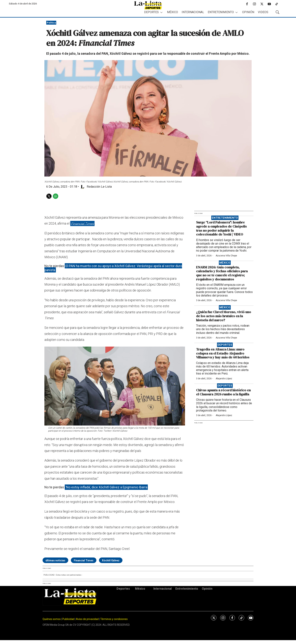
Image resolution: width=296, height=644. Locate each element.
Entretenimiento (221, 12)
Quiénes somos (52, 619)
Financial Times (83, 223)
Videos (263, 12)
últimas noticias (55, 560)
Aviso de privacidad (87, 619)
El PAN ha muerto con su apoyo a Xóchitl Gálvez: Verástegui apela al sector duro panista (113, 268)
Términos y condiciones (114, 619)
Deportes (151, 12)
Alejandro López (224, 379)
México (173, 12)
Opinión (248, 12)
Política (51, 23)
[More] (161, 12)
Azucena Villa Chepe (226, 256)
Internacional (193, 12)
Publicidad (69, 619)
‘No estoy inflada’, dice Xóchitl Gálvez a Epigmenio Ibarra (106, 487)
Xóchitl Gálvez (111, 560)
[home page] (148, 5)
